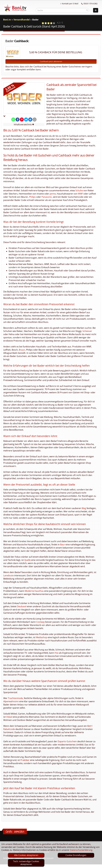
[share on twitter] (26, 120)
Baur (63, 545)
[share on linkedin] (30, 120)
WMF (80, 194)
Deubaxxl (22, 606)
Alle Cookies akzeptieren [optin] (26, 855)
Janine (53, 194)
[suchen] (87, 10)
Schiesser (87, 331)
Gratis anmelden (15, 831)
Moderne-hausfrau (34, 591)
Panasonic (47, 197)
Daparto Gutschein (67, 741)
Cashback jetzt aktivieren (51, 61)
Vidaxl (9, 717)
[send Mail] (35, 120)
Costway (40, 622)
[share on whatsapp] (13, 120)
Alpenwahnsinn (11, 701)
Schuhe (79, 190)
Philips (32, 197)
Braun (22, 350)
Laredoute (8, 575)
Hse (57, 653)
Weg (84, 508)
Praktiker (25, 760)
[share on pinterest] (22, 120)
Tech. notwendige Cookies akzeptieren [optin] (26, 863)
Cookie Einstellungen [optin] (76, 855)
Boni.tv (7, 20)
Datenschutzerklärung (81, 850)
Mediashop (42, 637)
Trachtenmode (15, 698)
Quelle (27, 560)
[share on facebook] (18, 120)
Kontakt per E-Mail (69, 4)
